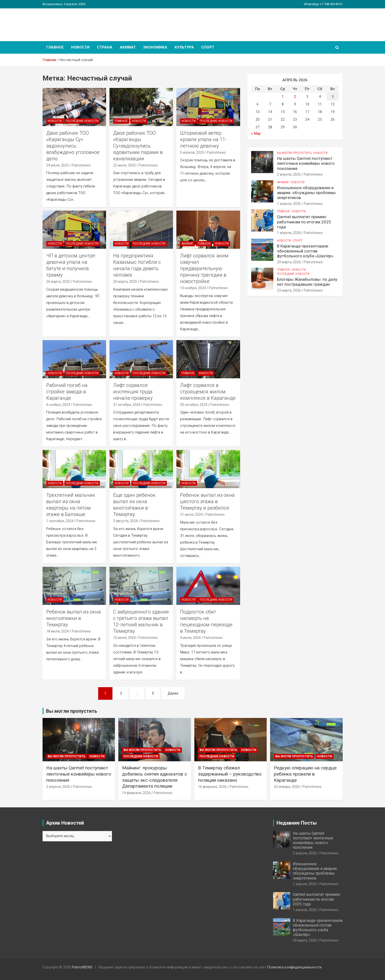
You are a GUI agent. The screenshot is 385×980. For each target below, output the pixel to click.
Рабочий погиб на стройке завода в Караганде (67, 392)
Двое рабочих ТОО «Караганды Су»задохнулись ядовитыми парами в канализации (138, 146)
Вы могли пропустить (294, 153)
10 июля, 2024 (124, 638)
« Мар (256, 133)
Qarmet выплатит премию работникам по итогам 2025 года (304, 222)
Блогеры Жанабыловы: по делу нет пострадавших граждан (307, 282)
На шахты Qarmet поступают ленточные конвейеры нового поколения (306, 163)
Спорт (208, 47)
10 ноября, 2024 (193, 288)
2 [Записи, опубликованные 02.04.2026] (295, 97)
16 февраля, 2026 (212, 787)
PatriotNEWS (71, 22)
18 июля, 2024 (58, 631)
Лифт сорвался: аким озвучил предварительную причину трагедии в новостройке (204, 268)
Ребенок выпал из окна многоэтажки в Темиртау (74, 618)
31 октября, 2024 (127, 405)
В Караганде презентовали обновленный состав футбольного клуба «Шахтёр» (305, 251)
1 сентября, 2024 (60, 521)
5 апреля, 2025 (192, 152)
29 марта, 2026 (289, 262)
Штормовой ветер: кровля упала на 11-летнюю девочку (203, 139)
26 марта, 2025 (58, 282)
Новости (80, 47)
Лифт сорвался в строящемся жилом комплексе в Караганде (208, 392)
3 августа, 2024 (125, 521)
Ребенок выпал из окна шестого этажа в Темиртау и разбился (207, 501)
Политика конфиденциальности (294, 967)
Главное (55, 47)
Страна (105, 47)
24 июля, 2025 (58, 165)
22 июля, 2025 (124, 165)
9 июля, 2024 (190, 638)
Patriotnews (81, 165)
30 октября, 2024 (194, 405)
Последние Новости (82, 121)
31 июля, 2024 (191, 515)
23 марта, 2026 (289, 290)
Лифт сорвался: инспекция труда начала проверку (133, 392)
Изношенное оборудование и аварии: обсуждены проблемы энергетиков (306, 193)
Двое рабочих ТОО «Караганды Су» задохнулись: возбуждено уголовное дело (73, 146)
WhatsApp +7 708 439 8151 (323, 4)
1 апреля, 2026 (289, 204)
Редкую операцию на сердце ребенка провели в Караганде (305, 774)
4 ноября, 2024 (58, 405)
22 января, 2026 (287, 787)
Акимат (128, 47)
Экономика (155, 47)
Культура (184, 47)
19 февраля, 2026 (136, 793)
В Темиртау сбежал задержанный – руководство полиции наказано (230, 774)
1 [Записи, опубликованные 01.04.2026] (283, 97)
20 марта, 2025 (125, 282)
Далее (173, 693)
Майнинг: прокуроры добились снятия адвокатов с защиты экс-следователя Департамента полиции (154, 777)
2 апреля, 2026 (289, 174)
